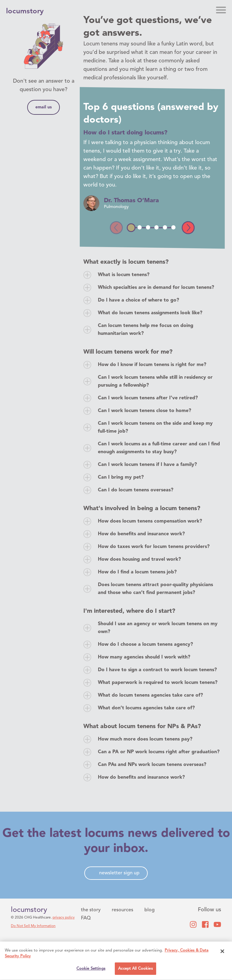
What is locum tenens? (124, 275)
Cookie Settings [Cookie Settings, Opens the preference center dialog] (91, 970)
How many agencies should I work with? (144, 657)
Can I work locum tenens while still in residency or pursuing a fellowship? (155, 381)
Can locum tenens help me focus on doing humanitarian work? (146, 330)
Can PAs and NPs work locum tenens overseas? (152, 765)
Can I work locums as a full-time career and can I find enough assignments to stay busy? (159, 448)
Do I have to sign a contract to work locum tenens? (157, 670)
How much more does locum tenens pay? (145, 739)
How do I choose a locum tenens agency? (145, 645)
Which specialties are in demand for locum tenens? (156, 288)
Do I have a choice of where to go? (139, 300)
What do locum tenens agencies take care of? (150, 695)
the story (91, 910)
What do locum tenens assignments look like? (150, 313)
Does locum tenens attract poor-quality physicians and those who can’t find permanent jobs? (155, 589)
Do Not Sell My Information (33, 926)
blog (150, 910)
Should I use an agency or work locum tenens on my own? (158, 628)
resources (122, 910)
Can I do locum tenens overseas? (136, 490)
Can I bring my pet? (121, 477)
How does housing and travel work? (139, 559)
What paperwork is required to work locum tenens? (158, 683)
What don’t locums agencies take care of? (146, 708)
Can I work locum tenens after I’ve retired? (148, 398)
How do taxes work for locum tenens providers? (154, 547)
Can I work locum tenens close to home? (145, 411)
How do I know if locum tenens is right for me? (152, 365)
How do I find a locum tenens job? (137, 572)
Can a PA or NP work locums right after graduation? (159, 752)
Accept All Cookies (135, 970)
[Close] (222, 952)
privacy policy (64, 918)
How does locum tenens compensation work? (150, 521)
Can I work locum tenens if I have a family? (147, 465)
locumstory (29, 910)
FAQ (86, 918)
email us (43, 107)
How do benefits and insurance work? (141, 534)
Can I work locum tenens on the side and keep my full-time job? (155, 427)
